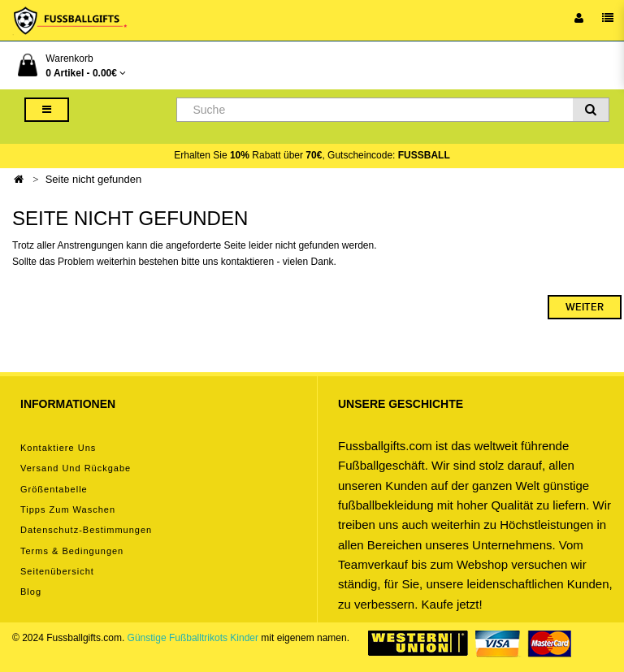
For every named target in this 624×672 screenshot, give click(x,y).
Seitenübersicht (57, 571)
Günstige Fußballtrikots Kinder (193, 638)
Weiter (585, 307)
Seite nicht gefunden (94, 179)
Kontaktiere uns (58, 448)
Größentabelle (54, 489)
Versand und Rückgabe (76, 468)
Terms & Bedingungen (72, 551)
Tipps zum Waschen (68, 509)
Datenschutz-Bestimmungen (86, 530)
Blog (31, 592)
